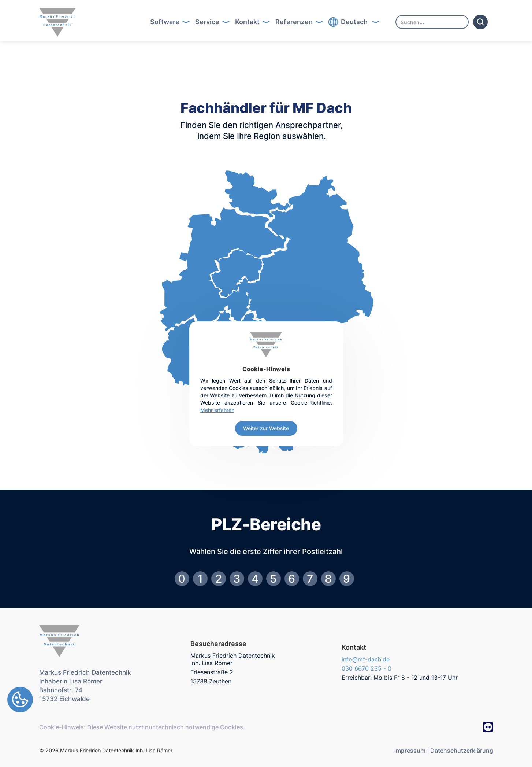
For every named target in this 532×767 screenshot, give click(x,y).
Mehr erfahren (217, 410)
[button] (168, 22)
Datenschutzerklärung (462, 751)
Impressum (410, 751)
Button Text (172, 22)
